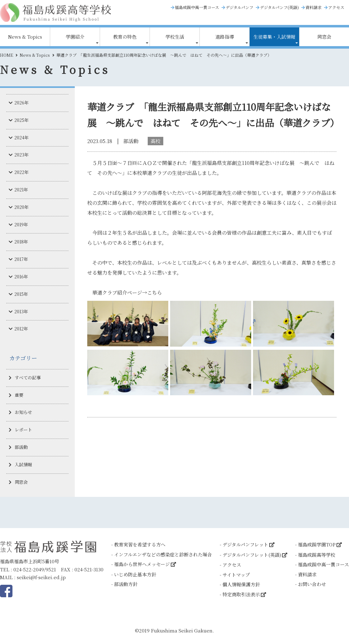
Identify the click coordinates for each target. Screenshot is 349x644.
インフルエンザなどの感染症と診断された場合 (163, 554)
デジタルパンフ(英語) (279, 7)
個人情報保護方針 (241, 584)
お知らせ (23, 412)
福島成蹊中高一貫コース (197, 7)
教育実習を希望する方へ (140, 544)
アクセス (336, 7)
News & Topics (25, 37)
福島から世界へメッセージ (142, 564)
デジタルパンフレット (245, 544)
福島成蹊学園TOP (317, 544)
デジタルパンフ (239, 7)
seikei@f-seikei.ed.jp (41, 577)
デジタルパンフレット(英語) (252, 555)
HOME (7, 55)
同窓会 (324, 37)
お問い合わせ (312, 584)
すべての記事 (28, 377)
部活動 (21, 447)
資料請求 (313, 7)
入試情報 (23, 464)
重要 (19, 395)
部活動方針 (126, 584)
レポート (23, 430)
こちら (155, 293)
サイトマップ (236, 575)
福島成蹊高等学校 (317, 555)
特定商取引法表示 (241, 594)
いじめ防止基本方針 (135, 574)
